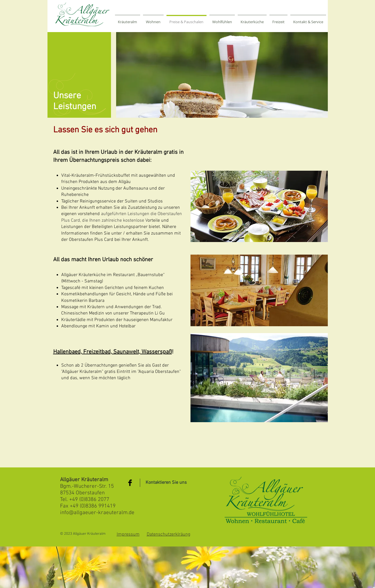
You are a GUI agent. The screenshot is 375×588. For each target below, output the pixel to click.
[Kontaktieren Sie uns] (166, 483)
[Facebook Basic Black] (130, 483)
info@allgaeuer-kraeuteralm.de (97, 513)
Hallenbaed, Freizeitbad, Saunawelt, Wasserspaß (113, 352)
